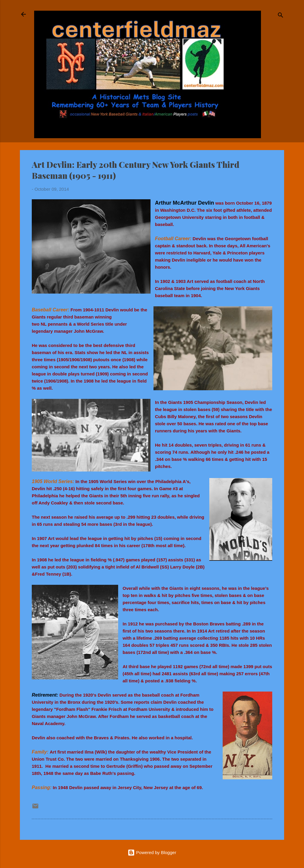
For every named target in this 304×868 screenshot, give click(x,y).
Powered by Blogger (152, 852)
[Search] (281, 16)
